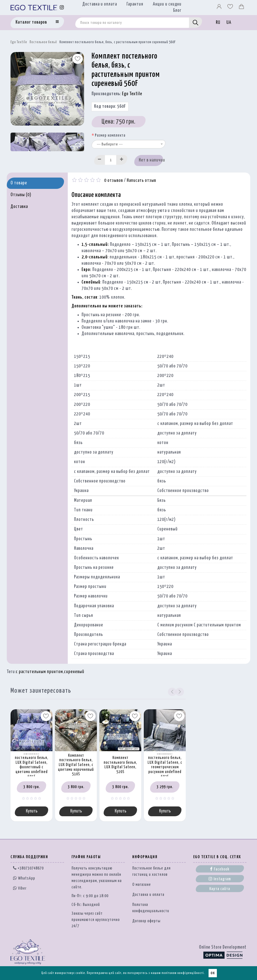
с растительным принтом (39, 672)
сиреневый (74, 672)
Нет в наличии (151, 160)
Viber (20, 889)
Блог (177, 11)
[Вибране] (231, 8)
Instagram (220, 879)
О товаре (19, 183)
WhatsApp (24, 879)
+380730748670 (28, 869)
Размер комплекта (110, 135)
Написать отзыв (141, 181)
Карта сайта (220, 889)
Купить (32, 811)
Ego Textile (19, 42)
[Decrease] (100, 160)
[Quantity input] (111, 160)
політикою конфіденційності (183, 973)
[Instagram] (62, 7)
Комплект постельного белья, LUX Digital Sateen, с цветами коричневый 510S (76, 765)
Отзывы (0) (21, 195)
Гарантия (135, 4)
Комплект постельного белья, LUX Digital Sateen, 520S (120, 765)
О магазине (142, 885)
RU (218, 23)
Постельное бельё (43, 42)
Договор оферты (146, 922)
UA (229, 23)
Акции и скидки (167, 4)
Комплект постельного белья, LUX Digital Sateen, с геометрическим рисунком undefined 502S (165, 765)
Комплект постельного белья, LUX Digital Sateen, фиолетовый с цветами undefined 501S (31, 765)
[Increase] (122, 160)
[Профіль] (220, 8)
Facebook (220, 869)
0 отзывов (114, 181)
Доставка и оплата (100, 4)
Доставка (19, 207)
